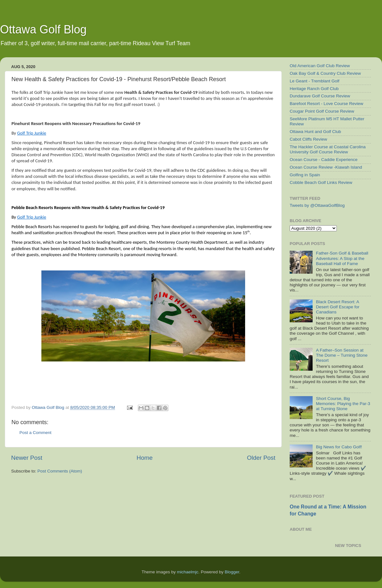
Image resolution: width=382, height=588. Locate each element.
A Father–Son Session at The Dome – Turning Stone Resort (342, 355)
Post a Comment (35, 433)
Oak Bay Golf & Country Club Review (325, 73)
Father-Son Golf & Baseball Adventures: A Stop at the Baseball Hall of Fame (342, 258)
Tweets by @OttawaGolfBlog (317, 205)
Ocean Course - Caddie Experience (324, 160)
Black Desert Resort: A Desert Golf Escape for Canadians (338, 307)
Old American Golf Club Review (320, 66)
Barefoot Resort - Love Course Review (326, 104)
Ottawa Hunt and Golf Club (315, 132)
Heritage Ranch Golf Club (314, 89)
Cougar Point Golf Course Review (322, 111)
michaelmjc (188, 572)
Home (145, 458)
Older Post (261, 458)
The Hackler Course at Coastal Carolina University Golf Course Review (328, 149)
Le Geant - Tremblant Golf (315, 81)
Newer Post (27, 458)
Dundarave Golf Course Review (320, 96)
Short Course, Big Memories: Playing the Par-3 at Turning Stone (343, 404)
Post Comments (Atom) (60, 471)
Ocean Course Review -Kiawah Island (326, 167)
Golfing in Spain (305, 175)
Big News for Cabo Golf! (339, 447)
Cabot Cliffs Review (308, 139)
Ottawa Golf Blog (43, 29)
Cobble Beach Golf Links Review (321, 182)
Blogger (232, 572)
